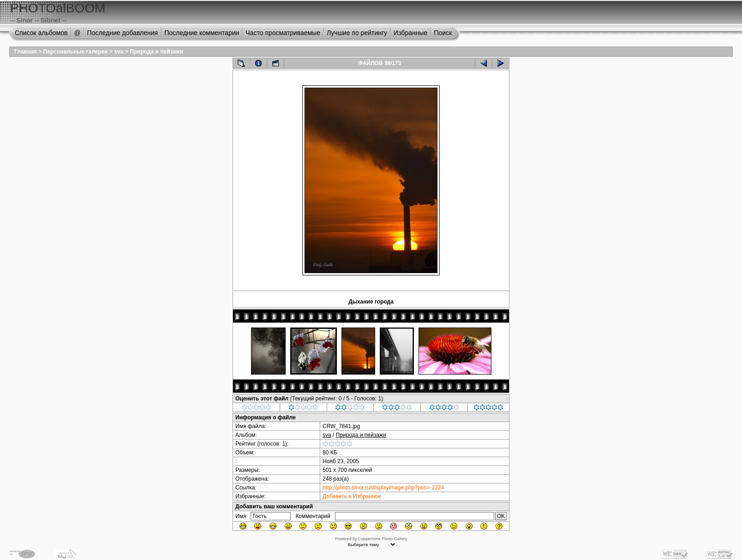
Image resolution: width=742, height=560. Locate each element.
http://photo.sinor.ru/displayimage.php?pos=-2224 (383, 488)
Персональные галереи (76, 52)
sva (119, 52)
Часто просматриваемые (283, 33)
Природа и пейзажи (156, 52)
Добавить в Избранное (352, 496)
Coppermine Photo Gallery (383, 539)
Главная (26, 52)
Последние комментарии (202, 33)
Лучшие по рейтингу (357, 33)
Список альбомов (41, 33)
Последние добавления (123, 33)
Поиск (443, 33)
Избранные (410, 33)
